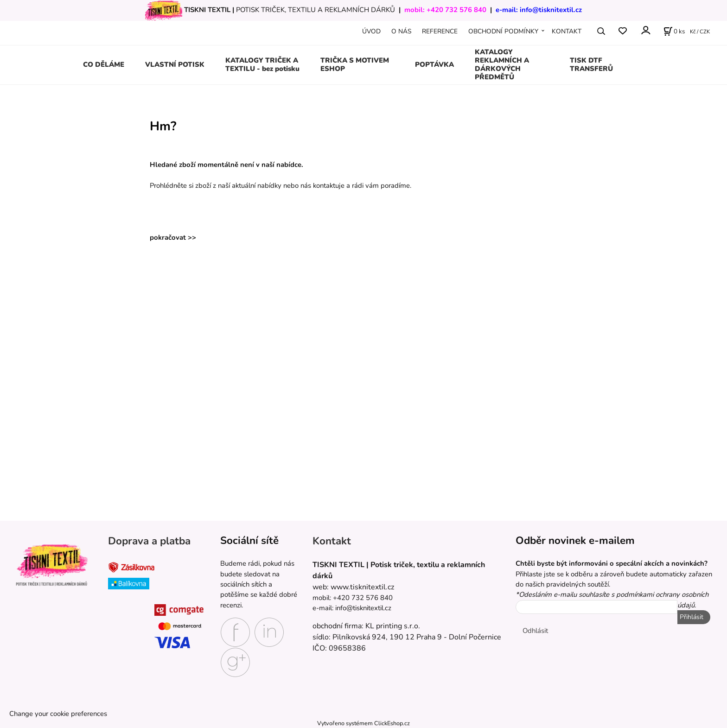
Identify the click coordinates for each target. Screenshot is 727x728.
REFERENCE (440, 31)
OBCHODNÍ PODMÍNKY (503, 31)
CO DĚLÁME (104, 64)
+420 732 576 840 (456, 10)
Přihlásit (692, 617)
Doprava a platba (149, 541)
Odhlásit (535, 631)
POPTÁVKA (434, 64)
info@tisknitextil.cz (551, 10)
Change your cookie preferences (58, 714)
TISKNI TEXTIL (207, 10)
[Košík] (674, 31)
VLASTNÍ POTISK (175, 64)
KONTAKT (567, 31)
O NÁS (401, 31)
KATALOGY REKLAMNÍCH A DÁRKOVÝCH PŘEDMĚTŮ (502, 64)
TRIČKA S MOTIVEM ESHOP (355, 64)
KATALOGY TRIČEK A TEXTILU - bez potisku (262, 64)
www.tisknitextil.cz (362, 587)
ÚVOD (371, 31)
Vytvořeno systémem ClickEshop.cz (363, 723)
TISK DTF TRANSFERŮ (591, 64)
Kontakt (332, 541)
